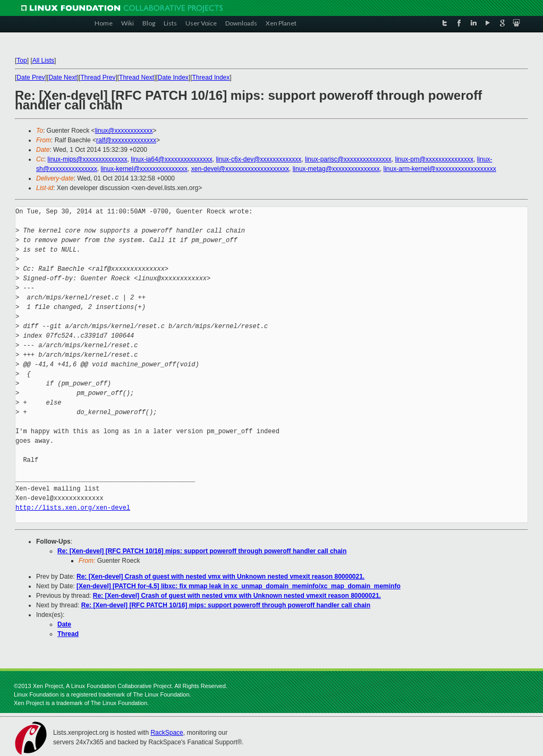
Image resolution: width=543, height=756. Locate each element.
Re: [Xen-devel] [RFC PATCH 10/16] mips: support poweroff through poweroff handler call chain (202, 551)
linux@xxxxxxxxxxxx (124, 131)
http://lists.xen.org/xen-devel (73, 508)
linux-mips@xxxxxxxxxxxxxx (87, 159)
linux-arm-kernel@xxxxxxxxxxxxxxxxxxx (440, 169)
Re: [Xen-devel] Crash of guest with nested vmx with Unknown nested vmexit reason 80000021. (220, 577)
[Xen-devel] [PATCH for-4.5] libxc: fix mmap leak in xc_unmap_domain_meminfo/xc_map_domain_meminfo (239, 586)
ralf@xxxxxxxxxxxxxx (126, 140)
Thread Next (137, 78)
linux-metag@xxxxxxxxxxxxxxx (336, 169)
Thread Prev (98, 78)
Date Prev (31, 78)
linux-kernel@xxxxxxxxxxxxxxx (145, 169)
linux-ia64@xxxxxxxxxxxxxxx (172, 159)
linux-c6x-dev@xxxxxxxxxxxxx (258, 159)
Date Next (62, 78)
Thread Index (211, 78)
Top (22, 61)
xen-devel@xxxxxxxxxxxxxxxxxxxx (240, 169)
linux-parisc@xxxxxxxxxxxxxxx (348, 159)
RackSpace (167, 733)
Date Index (173, 78)
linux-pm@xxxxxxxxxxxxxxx (435, 159)
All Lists (43, 61)
